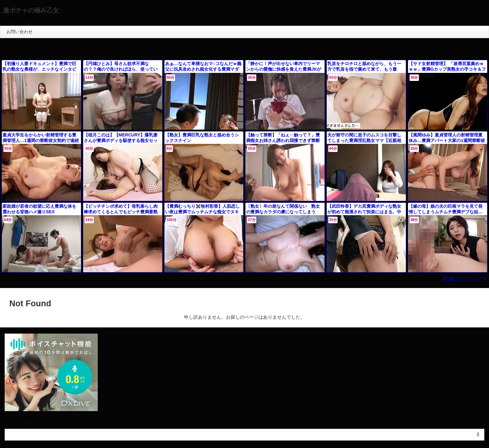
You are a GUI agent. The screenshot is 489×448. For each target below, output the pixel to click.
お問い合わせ (20, 32)
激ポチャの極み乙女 (31, 10)
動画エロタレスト (469, 279)
